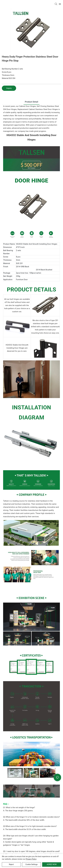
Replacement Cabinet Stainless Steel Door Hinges (38, 109)
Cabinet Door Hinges (27, 106)
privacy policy (31, 859)
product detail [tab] (31, 102)
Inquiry (9, 88)
